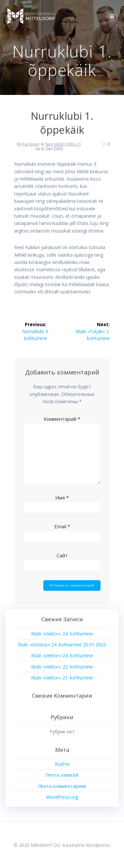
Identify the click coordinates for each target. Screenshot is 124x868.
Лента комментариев (62, 786)
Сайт (62, 555)
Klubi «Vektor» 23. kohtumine (62, 655)
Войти (62, 764)
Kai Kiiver (31, 144)
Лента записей (62, 775)
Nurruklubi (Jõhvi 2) (63, 144)
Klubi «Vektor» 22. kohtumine (62, 667)
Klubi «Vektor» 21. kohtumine (62, 678)
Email (62, 526)
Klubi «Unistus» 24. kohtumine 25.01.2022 (62, 645)
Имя (62, 498)
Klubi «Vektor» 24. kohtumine (62, 634)
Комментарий (62, 419)
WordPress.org (62, 797)
